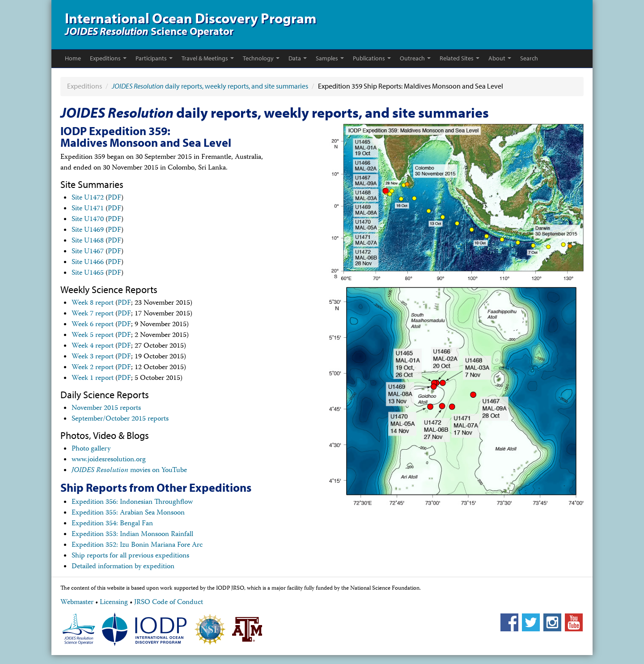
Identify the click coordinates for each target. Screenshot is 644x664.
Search (529, 58)
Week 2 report (93, 368)
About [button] (500, 58)
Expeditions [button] (108, 58)
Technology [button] (261, 58)
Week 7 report (93, 314)
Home (73, 58)
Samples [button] (330, 58)
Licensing (114, 603)
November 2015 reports (106, 409)
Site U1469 (88, 230)
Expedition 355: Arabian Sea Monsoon (128, 513)
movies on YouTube (129, 471)
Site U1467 (88, 252)
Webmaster (77, 603)
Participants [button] (154, 58)
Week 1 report (93, 379)
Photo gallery (91, 449)
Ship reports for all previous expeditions (130, 556)
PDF (114, 198)
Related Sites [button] (460, 58)
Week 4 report (93, 346)
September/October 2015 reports (120, 419)
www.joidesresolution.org (109, 460)
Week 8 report (93, 303)
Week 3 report (93, 357)
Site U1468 (88, 241)
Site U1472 (88, 198)
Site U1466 (88, 263)
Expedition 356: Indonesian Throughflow (132, 502)
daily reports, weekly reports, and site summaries (210, 86)
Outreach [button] (415, 58)
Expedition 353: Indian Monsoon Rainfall (132, 535)
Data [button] (298, 58)
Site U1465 (88, 273)
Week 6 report (93, 325)
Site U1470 (88, 220)
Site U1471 (88, 209)
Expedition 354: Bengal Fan (112, 524)
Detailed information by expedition (123, 567)
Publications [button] (372, 58)
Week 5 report (93, 336)
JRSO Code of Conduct (169, 603)
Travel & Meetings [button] (208, 58)
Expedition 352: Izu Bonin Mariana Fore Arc (137, 545)
